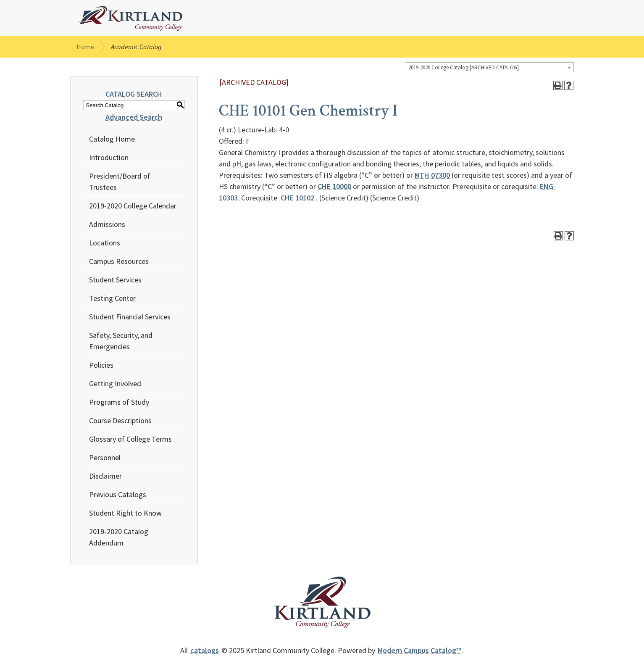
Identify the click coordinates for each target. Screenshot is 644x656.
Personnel (105, 457)
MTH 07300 (432, 175)
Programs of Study (119, 402)
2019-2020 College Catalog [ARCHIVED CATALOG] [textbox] (464, 67)
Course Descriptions (120, 420)
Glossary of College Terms (130, 439)
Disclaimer (105, 476)
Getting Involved (115, 383)
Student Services (115, 280)
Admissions (107, 224)
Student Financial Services (130, 317)
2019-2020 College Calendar (133, 206)
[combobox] (490, 67)
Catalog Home (112, 139)
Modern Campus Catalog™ (419, 650)
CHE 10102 (297, 198)
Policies (101, 365)
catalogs (205, 650)
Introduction (109, 157)
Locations (105, 243)
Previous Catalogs (118, 494)
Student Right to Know (125, 513)
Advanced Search (134, 117)
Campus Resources (119, 261)
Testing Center (112, 298)
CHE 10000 (334, 186)
